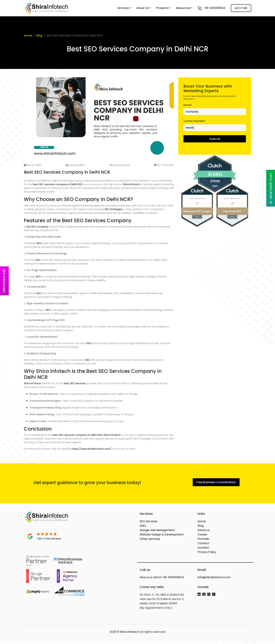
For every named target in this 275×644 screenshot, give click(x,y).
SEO (39, 243)
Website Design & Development (162, 536)
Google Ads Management (157, 532)
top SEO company (37, 227)
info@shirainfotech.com (214, 579)
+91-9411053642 (212, 8)
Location (203, 549)
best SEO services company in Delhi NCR (58, 184)
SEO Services (148, 523)
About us (204, 532)
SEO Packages (4, 281)
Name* (188, 105)
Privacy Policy (207, 554)
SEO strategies (114, 209)
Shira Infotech (132, 184)
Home (28, 36)
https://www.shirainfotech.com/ (92, 449)
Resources (183, 8)
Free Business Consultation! (216, 483)
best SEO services (75, 383)
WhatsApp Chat (271, 188)
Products (162, 8)
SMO (143, 527)
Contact (203, 545)
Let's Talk (241, 8)
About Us (142, 8)
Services (123, 8)
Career (202, 536)
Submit (215, 139)
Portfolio (203, 540)
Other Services (150, 540)
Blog (39, 36)
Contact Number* (194, 121)
